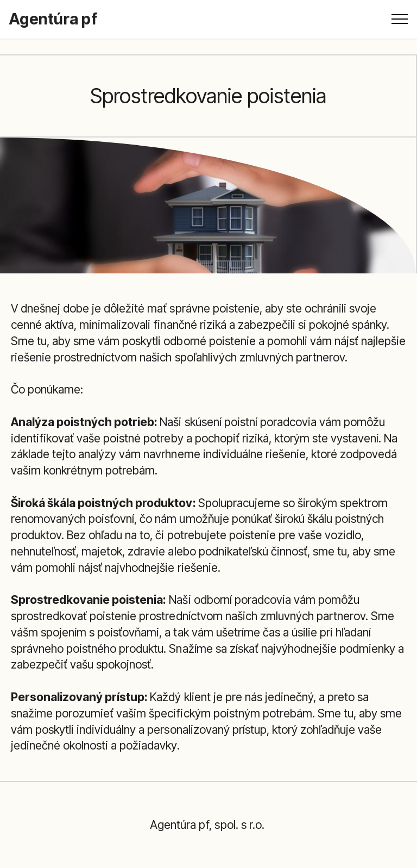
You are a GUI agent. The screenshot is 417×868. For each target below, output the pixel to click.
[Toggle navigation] (400, 19)
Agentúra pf (53, 19)
